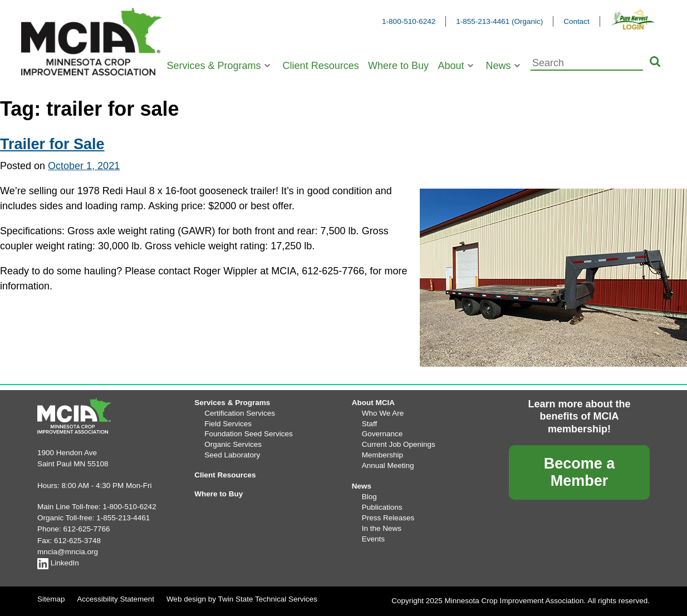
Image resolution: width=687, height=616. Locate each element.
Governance (382, 434)
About (451, 66)
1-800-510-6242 (409, 21)
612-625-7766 (87, 529)
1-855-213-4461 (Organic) (499, 21)
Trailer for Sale (52, 144)
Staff (370, 424)
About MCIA (373, 403)
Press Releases (388, 518)
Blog (369, 497)
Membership (382, 455)
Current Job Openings (399, 444)
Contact (576, 21)
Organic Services (233, 444)
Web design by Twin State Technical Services (242, 599)
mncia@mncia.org (68, 552)
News (499, 66)
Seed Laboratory (232, 455)
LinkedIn (58, 563)
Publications (382, 507)
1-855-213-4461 (123, 518)
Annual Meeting (388, 465)
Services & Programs (214, 66)
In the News (382, 528)
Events (373, 539)
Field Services (228, 424)
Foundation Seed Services (248, 434)
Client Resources (321, 66)
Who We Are (383, 413)
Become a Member (580, 472)
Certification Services (240, 413)
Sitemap (51, 599)
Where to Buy (398, 66)
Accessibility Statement (116, 599)
